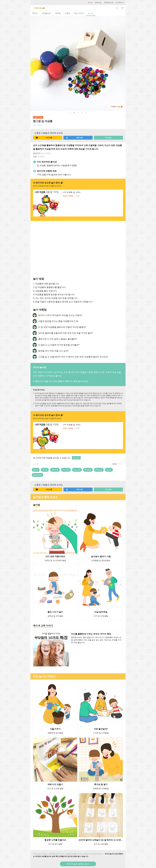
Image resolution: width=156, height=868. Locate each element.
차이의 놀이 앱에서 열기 (78, 864)
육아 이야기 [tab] (79, 13)
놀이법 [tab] (91, 13)
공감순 (115, 464)
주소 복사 (108, 138)
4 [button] (82, 113)
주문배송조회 (109, 3)
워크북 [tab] (58, 13)
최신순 (121, 464)
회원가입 (98, 3)
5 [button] (86, 113)
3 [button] (78, 113)
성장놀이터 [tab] (46, 13)
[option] (78, 63)
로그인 (90, 3)
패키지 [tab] (35, 13)
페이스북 (74, 138)
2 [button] (74, 113)
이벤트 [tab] (67, 13)
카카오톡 (44, 138)
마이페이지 (120, 3)
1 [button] (70, 113)
